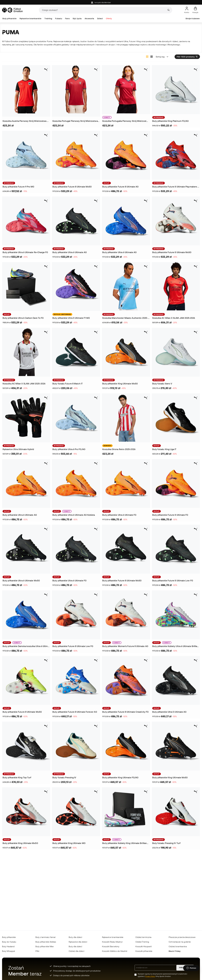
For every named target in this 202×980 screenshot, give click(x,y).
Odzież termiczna (143, 937)
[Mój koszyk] (195, 10)
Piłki (37, 951)
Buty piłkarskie (9, 18)
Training (48, 18)
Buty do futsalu (9, 942)
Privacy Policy (150, 976)
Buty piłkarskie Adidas (46, 942)
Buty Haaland (8, 946)
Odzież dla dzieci (76, 951)
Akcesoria (89, 18)
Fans (67, 18)
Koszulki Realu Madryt (112, 942)
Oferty (109, 18)
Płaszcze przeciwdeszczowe (182, 937)
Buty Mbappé (9, 951)
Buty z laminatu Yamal (45, 937)
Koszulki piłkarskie (144, 951)
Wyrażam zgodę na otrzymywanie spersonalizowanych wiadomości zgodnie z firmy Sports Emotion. (163, 975)
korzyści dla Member (101, 3)
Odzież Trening (142, 942)
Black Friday (175, 951)
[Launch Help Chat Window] (191, 968)
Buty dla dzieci (75, 937)
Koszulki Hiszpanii (143, 946)
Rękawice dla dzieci (78, 942)
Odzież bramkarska (178, 946)
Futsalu (59, 18)
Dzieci (100, 18)
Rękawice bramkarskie (31, 18)
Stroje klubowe (193, 18)
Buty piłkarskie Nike (45, 946)
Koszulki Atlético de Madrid (115, 951)
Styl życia (77, 18)
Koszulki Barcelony (111, 946)
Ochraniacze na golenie (180, 942)
